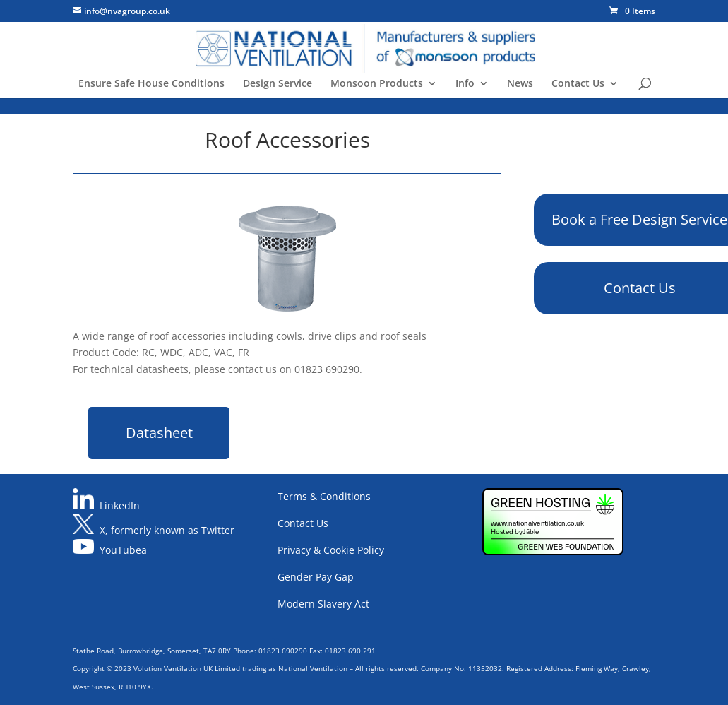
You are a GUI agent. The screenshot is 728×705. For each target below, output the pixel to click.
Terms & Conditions (324, 496)
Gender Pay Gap (316, 577)
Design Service (278, 84)
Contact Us (578, 84)
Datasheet (159, 433)
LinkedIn (120, 505)
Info (465, 84)
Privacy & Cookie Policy (331, 550)
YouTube (120, 550)
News (520, 84)
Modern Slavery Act (323, 604)
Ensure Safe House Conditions (151, 84)
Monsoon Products (377, 84)
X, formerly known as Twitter (167, 530)
